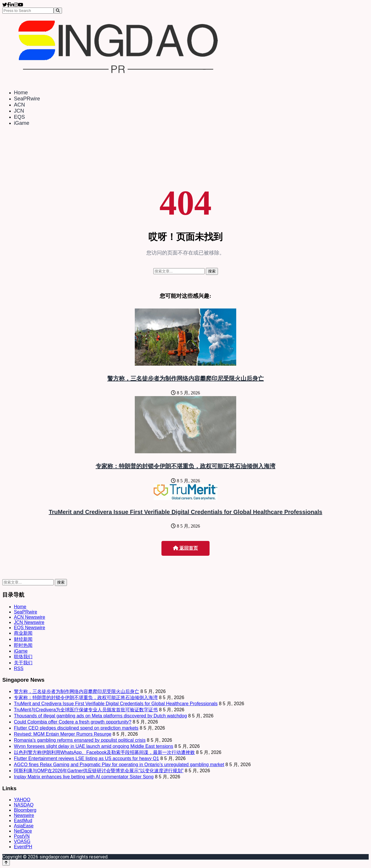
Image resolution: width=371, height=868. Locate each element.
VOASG (22, 841)
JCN (19, 111)
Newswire (24, 815)
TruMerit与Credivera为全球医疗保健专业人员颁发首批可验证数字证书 (86, 710)
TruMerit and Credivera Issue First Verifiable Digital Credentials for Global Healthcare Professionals (185, 512)
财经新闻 (23, 639)
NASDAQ (24, 805)
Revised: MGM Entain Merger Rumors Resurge (63, 734)
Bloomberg (25, 810)
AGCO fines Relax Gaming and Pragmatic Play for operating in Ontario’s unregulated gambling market (119, 765)
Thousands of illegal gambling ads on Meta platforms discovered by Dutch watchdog (100, 716)
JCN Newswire (29, 622)
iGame (22, 123)
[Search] (58, 11)
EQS (19, 117)
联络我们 (23, 657)
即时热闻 (23, 645)
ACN (19, 105)
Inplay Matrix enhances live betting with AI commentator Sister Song (84, 777)
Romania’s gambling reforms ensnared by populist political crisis (80, 740)
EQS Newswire (30, 628)
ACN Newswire (30, 617)
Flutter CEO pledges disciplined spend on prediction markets (76, 728)
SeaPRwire (27, 99)
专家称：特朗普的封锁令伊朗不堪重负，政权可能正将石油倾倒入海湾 (185, 466)
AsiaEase (24, 826)
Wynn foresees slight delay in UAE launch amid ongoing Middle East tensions (94, 746)
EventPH (23, 847)
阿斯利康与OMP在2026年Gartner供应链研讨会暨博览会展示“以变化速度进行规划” (99, 771)
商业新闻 (23, 633)
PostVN (22, 836)
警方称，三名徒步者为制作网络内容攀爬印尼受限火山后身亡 (185, 378)
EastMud (23, 821)
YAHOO (22, 800)
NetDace (23, 831)
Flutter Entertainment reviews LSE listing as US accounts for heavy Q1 (87, 758)
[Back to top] (6, 863)
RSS (19, 668)
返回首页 (185, 548)
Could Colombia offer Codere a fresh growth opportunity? (73, 722)
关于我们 (23, 663)
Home (21, 93)
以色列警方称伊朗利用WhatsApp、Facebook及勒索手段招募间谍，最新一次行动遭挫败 (104, 752)
